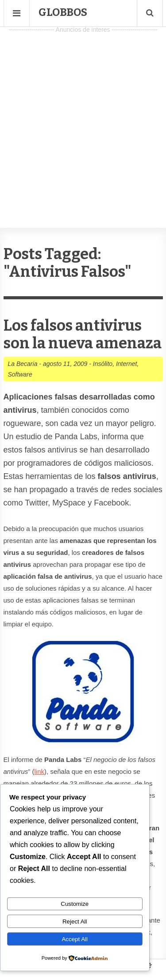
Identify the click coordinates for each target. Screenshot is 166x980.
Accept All (75, 939)
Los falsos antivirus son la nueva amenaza (83, 334)
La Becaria (23, 364)
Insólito (103, 364)
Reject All (75, 922)
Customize (75, 904)
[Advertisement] (83, 119)
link (40, 771)
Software (20, 374)
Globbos (63, 12)
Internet (126, 364)
